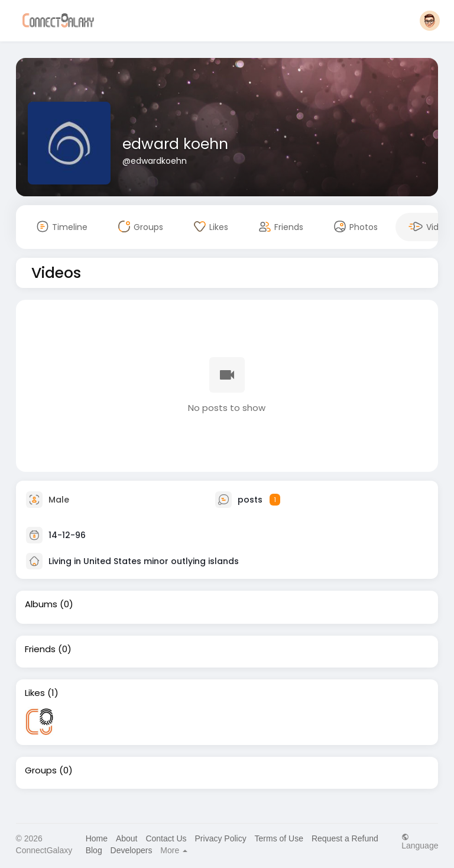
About (127, 838)
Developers (132, 850)
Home (97, 838)
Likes (35, 693)
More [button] (174, 850)
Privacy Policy (221, 838)
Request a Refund (345, 838)
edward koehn (175, 144)
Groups (41, 770)
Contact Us (166, 838)
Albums (41, 604)
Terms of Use (279, 838)
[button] (430, 21)
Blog (94, 850)
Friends (40, 649)
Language (420, 841)
